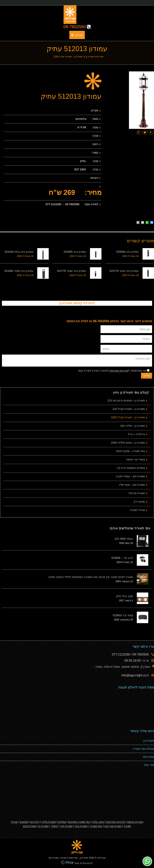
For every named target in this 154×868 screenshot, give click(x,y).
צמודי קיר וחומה (135, 459)
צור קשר (149, 765)
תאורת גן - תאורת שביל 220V (68, 57)
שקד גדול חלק (124, 596)
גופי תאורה (96, 826)
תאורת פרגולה (137, 493)
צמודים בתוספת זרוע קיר (131, 468)
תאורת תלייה (49, 822)
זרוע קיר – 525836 (122, 558)
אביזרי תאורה (137, 510)
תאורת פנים (30, 826)
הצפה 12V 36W (124, 539)
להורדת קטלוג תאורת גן (77, 303)
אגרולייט (101, 858)
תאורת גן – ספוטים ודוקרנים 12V (126, 400)
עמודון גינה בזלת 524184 (19, 252)
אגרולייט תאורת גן (95, 57)
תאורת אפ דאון (113, 826)
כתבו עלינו (98, 822)
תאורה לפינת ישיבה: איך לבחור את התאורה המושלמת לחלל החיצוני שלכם (91, 577)
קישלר (55, 826)
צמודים (62, 822)
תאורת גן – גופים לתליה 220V (128, 443)
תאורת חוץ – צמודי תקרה (130, 476)
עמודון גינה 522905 (75, 252)
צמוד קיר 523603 (123, 615)
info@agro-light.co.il (135, 675)
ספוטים (24, 822)
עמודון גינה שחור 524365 (19, 271)
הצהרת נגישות (135, 822)
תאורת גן (149, 741)
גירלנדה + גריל (136, 434)
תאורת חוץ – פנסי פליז (132, 485)
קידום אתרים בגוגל (83, 863)
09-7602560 (77, 27)
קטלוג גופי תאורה (143, 749)
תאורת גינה (81, 826)
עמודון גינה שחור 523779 (124, 271)
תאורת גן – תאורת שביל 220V (128, 417)
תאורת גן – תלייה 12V (133, 426)
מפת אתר (148, 757)
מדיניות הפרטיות (119, 371)
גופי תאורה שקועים (79, 822)
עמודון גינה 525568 (128, 252)
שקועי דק (139, 502)
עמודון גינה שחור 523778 (71, 271)
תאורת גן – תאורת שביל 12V (129, 409)
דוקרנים (35, 822)
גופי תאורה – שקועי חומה (130, 451)
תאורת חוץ (66, 826)
